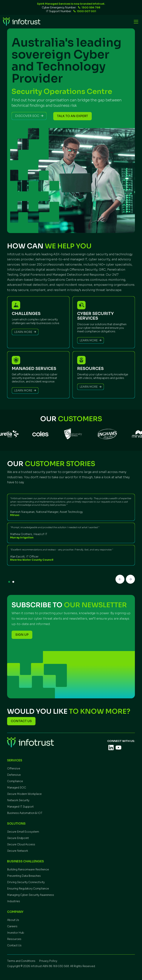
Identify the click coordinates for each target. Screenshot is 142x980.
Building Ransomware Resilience (28, 869)
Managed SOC (17, 788)
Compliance (15, 781)
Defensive (14, 775)
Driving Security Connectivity (26, 882)
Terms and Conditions (21, 961)
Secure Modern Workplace (24, 794)
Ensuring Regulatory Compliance (28, 889)
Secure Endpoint (18, 838)
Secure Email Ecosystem (23, 832)
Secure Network (18, 851)
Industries (14, 901)
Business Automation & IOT (25, 813)
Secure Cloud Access (21, 844)
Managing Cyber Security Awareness (31, 895)
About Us (13, 920)
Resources (14, 939)
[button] (135, 22)
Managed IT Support (20, 807)
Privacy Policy (48, 961)
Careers (12, 926)
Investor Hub (16, 933)
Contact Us (14, 945)
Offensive (14, 768)
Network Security (18, 800)
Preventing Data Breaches (24, 876)
